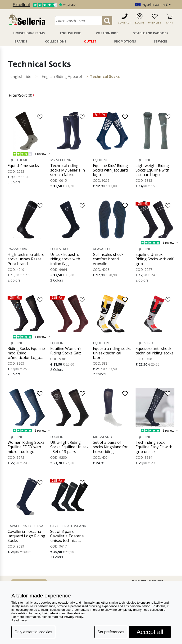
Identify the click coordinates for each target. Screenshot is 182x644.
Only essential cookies (33, 632)
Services (161, 41)
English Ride (70, 33)
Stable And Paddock (151, 33)
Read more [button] (19, 620)
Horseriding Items (29, 33)
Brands (21, 41)
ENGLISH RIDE (21, 76)
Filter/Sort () (22, 95)
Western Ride (107, 33)
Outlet (90, 41)
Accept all (150, 632)
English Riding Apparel (62, 76)
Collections (56, 41)
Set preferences (111, 632)
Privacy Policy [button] (73, 617)
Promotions (125, 41)
